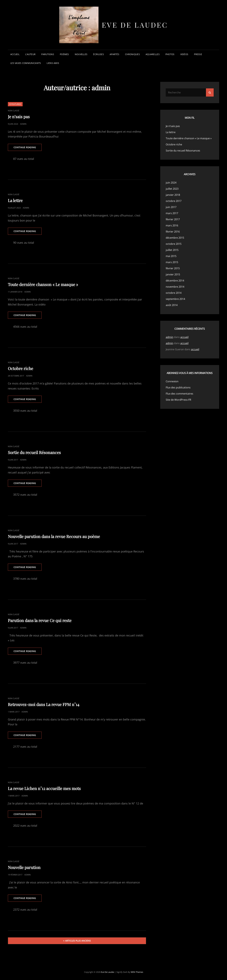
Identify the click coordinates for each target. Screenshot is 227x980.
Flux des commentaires (179, 394)
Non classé (14, 111)
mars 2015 (172, 262)
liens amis (53, 63)
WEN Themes (137, 972)
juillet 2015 (172, 250)
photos (170, 54)
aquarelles (153, 54)
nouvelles (81, 54)
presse (198, 54)
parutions (48, 54)
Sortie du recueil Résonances (34, 452)
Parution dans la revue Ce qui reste (40, 620)
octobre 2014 (174, 293)
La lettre (15, 200)
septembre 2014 (175, 299)
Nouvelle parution (24, 867)
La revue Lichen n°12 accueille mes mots (44, 788)
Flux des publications (178, 387)
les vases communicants (26, 63)
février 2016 (173, 232)
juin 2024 (171, 183)
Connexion (172, 381)
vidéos (184, 54)
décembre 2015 (175, 238)
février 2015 (173, 268)
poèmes (64, 54)
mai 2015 (171, 256)
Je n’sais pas (19, 117)
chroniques (132, 54)
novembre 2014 (175, 287)
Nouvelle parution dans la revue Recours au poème (54, 536)
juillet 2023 (172, 189)
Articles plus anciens (78, 941)
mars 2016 (172, 225)
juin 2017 (171, 207)
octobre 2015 (174, 244)
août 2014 (172, 305)
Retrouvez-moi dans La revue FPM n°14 (44, 704)
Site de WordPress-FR (178, 400)
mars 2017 (172, 213)
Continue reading (28, 148)
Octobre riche (21, 368)
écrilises (98, 54)
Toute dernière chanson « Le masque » (43, 284)
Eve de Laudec (135, 25)
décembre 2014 (175, 281)
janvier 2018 (173, 195)
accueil (15, 54)
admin (23, 124)
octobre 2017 (174, 201)
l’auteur (30, 54)
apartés (114, 54)
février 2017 (173, 219)
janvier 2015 (173, 274)
